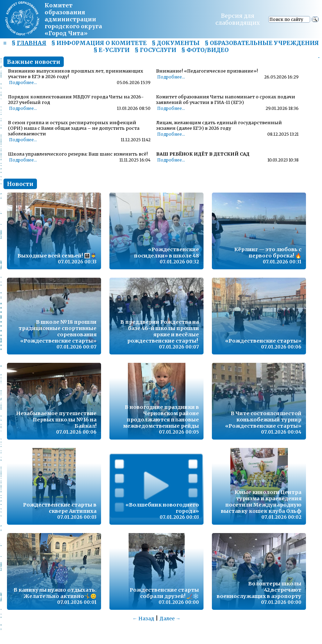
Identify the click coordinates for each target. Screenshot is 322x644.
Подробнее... (23, 83)
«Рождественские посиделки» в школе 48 (166, 253)
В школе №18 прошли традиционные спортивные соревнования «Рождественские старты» (58, 331)
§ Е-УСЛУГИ (112, 50)
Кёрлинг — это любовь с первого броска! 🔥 (268, 253)
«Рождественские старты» (263, 341)
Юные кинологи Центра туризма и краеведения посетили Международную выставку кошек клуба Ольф (261, 502)
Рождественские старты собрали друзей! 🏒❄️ (164, 593)
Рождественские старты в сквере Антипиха (60, 508)
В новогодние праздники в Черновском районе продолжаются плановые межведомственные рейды (161, 417)
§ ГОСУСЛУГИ (155, 50)
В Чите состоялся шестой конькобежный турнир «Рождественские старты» (263, 420)
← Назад (143, 619)
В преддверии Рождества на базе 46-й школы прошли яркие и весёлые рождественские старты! (160, 331)
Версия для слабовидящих (238, 19)
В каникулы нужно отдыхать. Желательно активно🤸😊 (55, 593)
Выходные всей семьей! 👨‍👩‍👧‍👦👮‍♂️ (57, 256)
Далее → (170, 619)
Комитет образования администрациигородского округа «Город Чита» (73, 19)
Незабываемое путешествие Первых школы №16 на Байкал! (56, 420)
